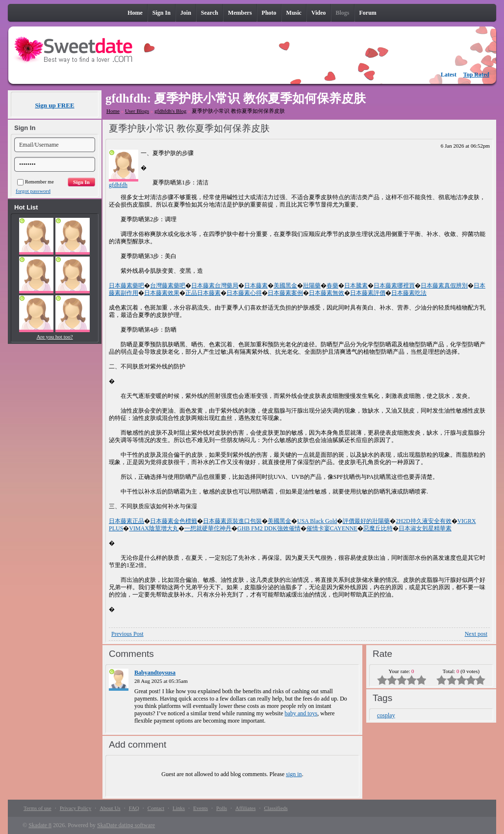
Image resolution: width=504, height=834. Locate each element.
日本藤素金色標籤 (174, 521)
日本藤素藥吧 (126, 286)
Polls (222, 808)
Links (179, 808)
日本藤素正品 (126, 521)
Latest (449, 75)
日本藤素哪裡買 (394, 286)
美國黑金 (285, 286)
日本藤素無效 (327, 293)
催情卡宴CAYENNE (332, 528)
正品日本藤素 (203, 293)
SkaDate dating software (126, 825)
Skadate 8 (40, 825)
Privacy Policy (76, 808)
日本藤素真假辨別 (444, 286)
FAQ (134, 808)
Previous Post (127, 634)
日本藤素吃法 (409, 293)
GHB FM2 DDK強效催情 (269, 528)
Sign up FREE (54, 105)
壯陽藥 (312, 286)
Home (113, 111)
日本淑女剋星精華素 (425, 528)
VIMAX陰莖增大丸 (154, 528)
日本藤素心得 (244, 293)
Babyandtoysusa (155, 673)
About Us (110, 808)
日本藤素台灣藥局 (215, 286)
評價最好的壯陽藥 (366, 521)
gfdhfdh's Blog (170, 111)
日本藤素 (256, 286)
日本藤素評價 (368, 293)
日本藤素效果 (162, 293)
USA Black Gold (317, 521)
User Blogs (137, 111)
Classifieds (276, 808)
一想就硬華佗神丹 (208, 528)
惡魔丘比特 (378, 528)
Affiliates (245, 808)
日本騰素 (356, 286)
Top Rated (476, 75)
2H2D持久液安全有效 (423, 521)
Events (201, 808)
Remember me (36, 182)
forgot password (33, 191)
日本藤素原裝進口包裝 (232, 521)
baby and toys (301, 713)
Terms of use (38, 808)
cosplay (386, 715)
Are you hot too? (54, 337)
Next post (476, 634)
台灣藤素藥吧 (168, 286)
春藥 (332, 286)
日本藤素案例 (285, 293)
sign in (294, 774)
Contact (156, 808)
